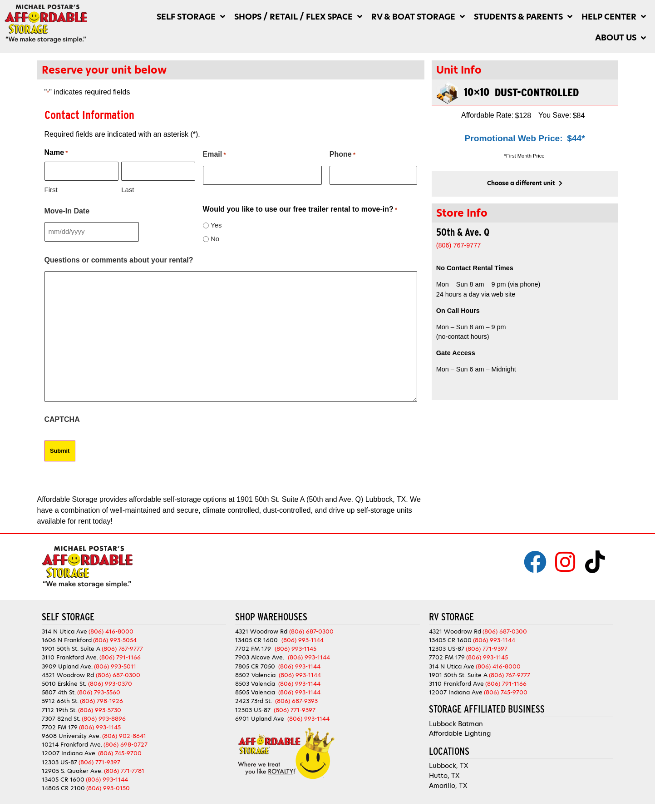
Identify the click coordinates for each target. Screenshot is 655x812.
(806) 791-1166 (120, 656)
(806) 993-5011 (115, 665)
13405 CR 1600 (63, 778)
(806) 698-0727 (126, 743)
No (215, 238)
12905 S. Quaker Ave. (72, 770)
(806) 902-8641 (124, 735)
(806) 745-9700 (120, 752)
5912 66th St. (60, 700)
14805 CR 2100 (63, 787)
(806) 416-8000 (111, 630)
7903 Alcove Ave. (261, 656)
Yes (216, 225)
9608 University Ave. (71, 735)
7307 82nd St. (61, 717)
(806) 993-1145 (100, 726)
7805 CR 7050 (255, 665)
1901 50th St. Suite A (71, 647)
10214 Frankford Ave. (72, 743)
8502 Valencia (255, 674)
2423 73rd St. (254, 700)
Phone (342, 155)
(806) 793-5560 (99, 691)
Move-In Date (67, 210)
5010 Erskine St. (65, 682)
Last (128, 189)
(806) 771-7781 (124, 770)
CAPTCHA (62, 419)
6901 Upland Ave (260, 717)
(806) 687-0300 (118, 674)
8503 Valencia (255, 682)
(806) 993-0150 (108, 787)
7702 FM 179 (60, 726)
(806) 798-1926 (101, 700)
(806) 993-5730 (100, 708)
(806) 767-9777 (122, 647)
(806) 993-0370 (110, 682)
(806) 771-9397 (99, 761)
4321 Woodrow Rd (69, 674)
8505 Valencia (255, 691)
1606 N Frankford (67, 639)
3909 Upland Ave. (67, 665)
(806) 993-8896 (104, 717)
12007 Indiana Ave (456, 691)
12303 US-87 (59, 761)
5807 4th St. (59, 691)
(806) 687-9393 (296, 700)
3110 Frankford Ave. (70, 656)
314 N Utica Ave (64, 630)
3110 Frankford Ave (456, 682)
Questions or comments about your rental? (119, 260)
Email (214, 155)
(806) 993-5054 (115, 639)
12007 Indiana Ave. (69, 752)
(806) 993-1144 (107, 778)
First (51, 189)
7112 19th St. (59, 708)
